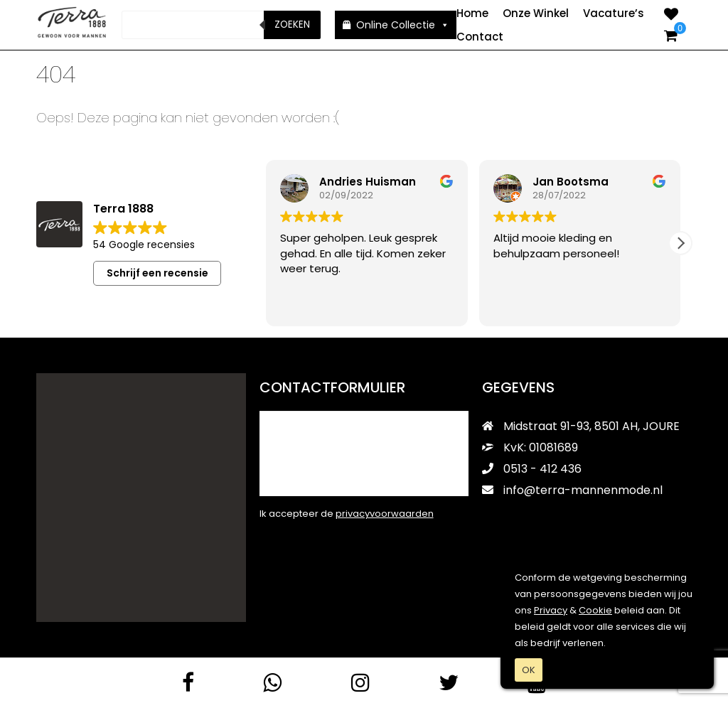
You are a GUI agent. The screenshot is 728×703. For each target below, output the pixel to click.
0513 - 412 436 (532, 468)
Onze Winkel (536, 13)
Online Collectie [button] (403, 25)
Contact (480, 37)
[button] (680, 242)
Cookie (595, 610)
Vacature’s (614, 13)
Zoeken (292, 25)
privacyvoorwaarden (385, 513)
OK (529, 670)
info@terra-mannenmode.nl (572, 489)
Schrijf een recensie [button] (157, 272)
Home (472, 13)
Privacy (551, 610)
